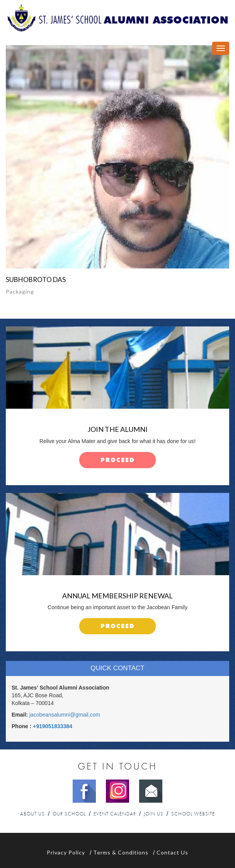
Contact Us (172, 852)
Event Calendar (115, 814)
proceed (118, 460)
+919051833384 (53, 726)
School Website (193, 814)
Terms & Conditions (121, 852)
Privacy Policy (66, 852)
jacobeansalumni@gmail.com (65, 715)
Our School (69, 814)
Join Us (154, 814)
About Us (32, 814)
